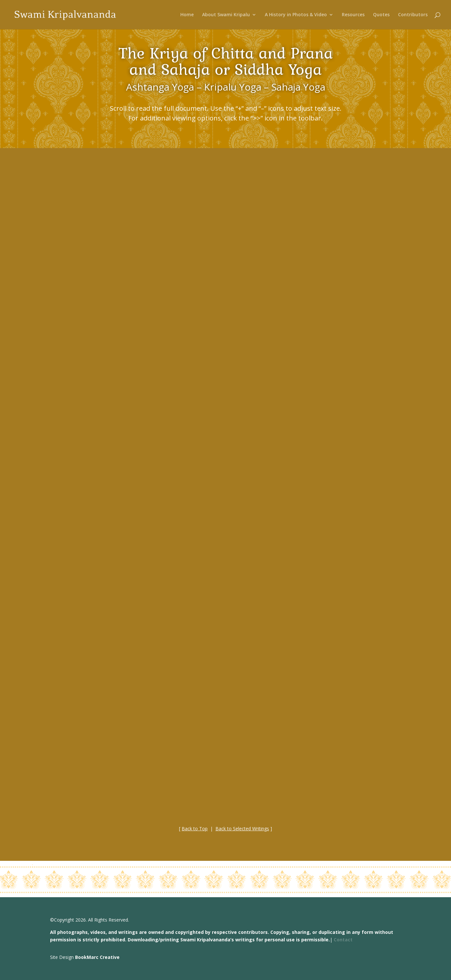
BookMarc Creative (97, 957)
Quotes (381, 15)
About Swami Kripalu (226, 15)
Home (187, 15)
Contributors (413, 15)
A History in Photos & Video (296, 15)
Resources (353, 15)
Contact (343, 940)
